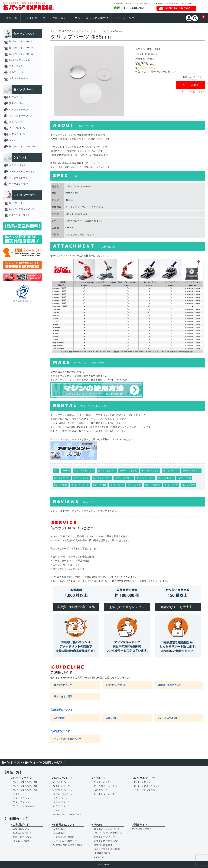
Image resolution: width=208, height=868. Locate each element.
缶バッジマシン (81, 478)
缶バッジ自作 (171, 485)
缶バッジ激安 (134, 485)
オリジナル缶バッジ (84, 471)
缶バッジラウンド (123, 478)
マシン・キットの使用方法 (92, 18)
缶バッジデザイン (191, 471)
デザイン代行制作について (68, 739)
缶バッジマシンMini (20, 60)
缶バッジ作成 (184, 478)
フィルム (14, 140)
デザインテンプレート (129, 18)
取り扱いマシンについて (107, 829)
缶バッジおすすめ (128, 471)
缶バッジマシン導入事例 (107, 849)
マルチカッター (17, 72)
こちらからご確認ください (80, 235)
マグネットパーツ (18, 116)
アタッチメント (17, 66)
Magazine (99, 857)
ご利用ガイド (60, 18)
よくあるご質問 (63, 696)
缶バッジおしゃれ (107, 471)
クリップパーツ (17, 128)
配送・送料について (169, 685)
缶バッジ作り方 (166, 478)
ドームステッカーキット (22, 172)
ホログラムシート (18, 178)
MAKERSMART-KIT (143, 829)
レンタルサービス (35, 18)
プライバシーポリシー (65, 841)
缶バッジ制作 (61, 485)
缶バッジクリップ (150, 471)
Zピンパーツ (16, 97)
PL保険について (102, 853)
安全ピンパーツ (17, 103)
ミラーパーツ (16, 122)
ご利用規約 (60, 718)
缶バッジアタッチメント (22, 209)
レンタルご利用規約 (168, 718)
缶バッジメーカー (102, 478)
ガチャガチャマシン (20, 215)
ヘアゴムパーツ (17, 134)
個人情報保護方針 (22, 301)
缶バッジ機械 (100, 485)
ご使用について (63, 685)
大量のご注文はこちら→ (192, 91)
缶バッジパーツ (62, 478)
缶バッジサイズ (171, 471)
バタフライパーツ (18, 110)
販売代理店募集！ (103, 845)
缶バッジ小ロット (80, 485)
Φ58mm (66, 471)
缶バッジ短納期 (153, 485)
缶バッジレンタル (145, 478)
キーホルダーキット (20, 184)
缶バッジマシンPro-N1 (21, 41)
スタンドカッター (18, 78)
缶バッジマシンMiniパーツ (23, 147)
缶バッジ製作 (188, 485)
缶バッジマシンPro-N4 (21, 48)
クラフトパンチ (17, 165)
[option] (89, 81)
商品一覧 (12, 18)
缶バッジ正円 (117, 485)
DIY (56, 471)
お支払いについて (116, 685)
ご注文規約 (111, 718)
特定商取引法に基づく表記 (67, 845)
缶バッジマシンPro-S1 (21, 54)
